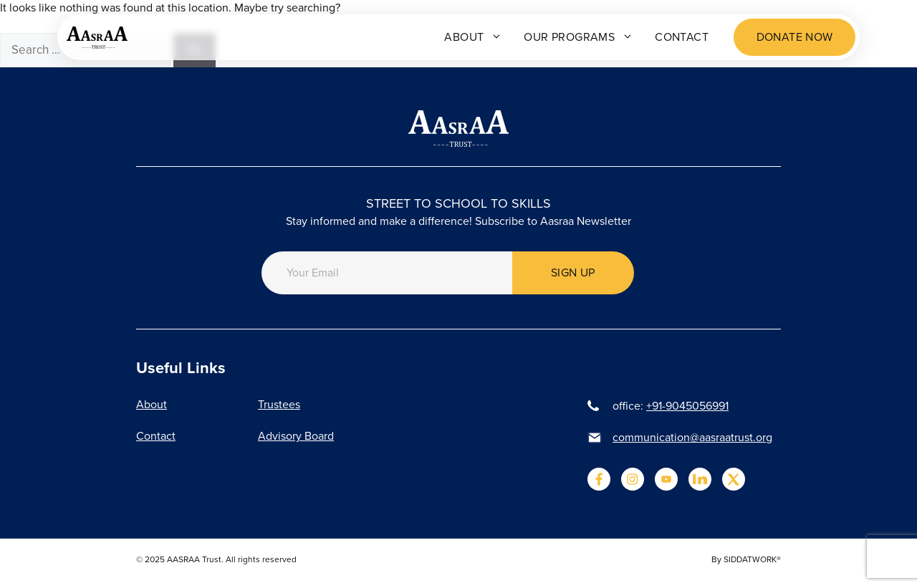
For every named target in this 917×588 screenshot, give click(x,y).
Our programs (578, 37)
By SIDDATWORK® (746, 559)
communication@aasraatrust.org (692, 437)
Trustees (279, 404)
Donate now (795, 37)
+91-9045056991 (687, 406)
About (473, 37)
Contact (682, 37)
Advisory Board (296, 436)
